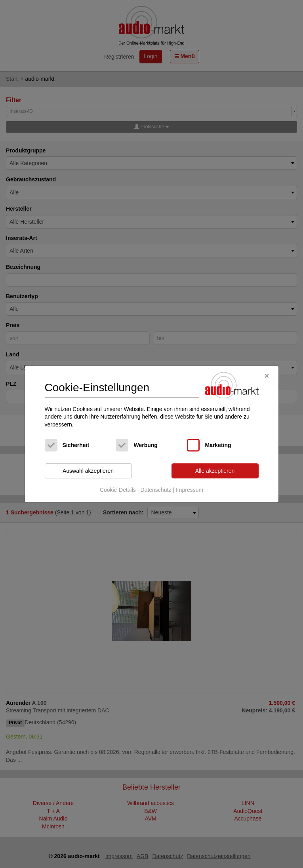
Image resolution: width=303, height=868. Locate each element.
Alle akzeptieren (215, 471)
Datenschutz (156, 490)
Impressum (190, 490)
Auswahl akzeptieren (88, 471)
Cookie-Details (118, 490)
